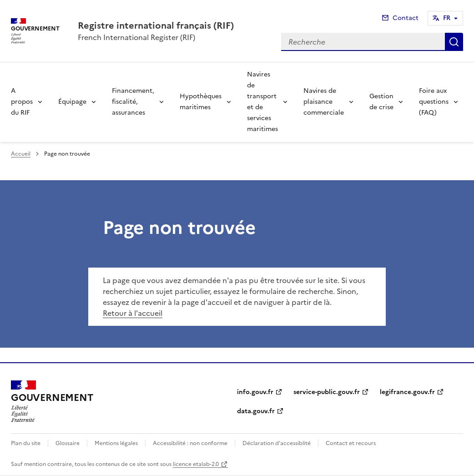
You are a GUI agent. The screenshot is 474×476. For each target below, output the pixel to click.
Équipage (72, 102)
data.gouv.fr (256, 411)
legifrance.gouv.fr (407, 392)
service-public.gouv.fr (327, 392)
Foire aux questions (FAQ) (434, 102)
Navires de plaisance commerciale (324, 102)
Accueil (21, 154)
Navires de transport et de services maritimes (262, 102)
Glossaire (68, 443)
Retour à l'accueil (133, 313)
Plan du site (26, 443)
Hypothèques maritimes (201, 102)
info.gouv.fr (255, 392)
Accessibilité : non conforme (190, 443)
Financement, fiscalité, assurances (133, 102)
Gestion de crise (381, 102)
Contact (406, 18)
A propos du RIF (22, 102)
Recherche (454, 42)
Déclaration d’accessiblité (277, 443)
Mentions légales (116, 443)
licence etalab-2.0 (196, 464)
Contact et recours (351, 443)
